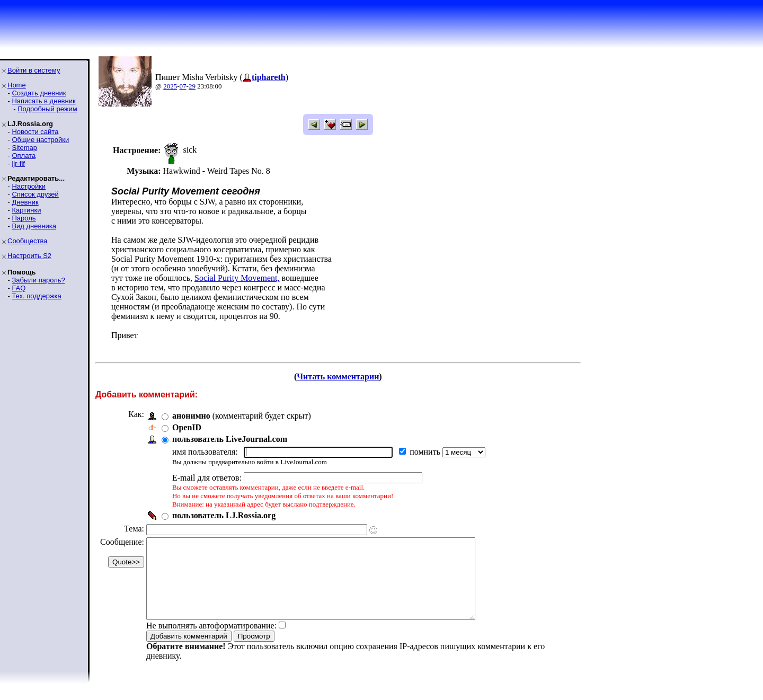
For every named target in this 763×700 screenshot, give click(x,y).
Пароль (24, 218)
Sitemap (24, 148)
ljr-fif (18, 163)
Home (17, 85)
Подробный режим (47, 109)
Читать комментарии (338, 376)
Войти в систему (34, 70)
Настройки (29, 186)
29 (192, 86)
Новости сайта (35, 132)
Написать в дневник (43, 101)
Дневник (25, 202)
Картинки (26, 210)
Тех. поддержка (36, 296)
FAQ (19, 288)
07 (183, 86)
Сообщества (28, 241)
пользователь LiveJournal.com (230, 439)
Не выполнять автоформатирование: (211, 641)
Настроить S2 (29, 256)
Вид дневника (34, 226)
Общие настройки (40, 140)
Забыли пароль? (38, 280)
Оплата (24, 156)
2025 (170, 86)
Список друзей (35, 194)
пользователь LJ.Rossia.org (224, 515)
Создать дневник (39, 93)
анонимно (191, 416)
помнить (426, 452)
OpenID (187, 427)
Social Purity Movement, (237, 278)
